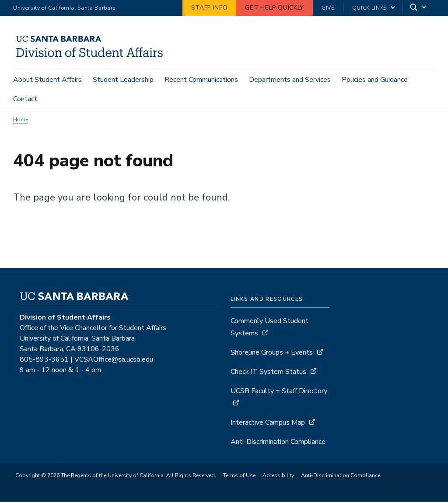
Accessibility (278, 477)
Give (328, 8)
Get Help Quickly (275, 8)
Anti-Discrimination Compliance (278, 443)
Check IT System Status (268, 373)
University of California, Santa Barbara (65, 8)
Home (21, 121)
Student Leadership (123, 80)
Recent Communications (201, 80)
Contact (25, 99)
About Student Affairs (47, 80)
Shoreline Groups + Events (272, 354)
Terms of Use (239, 477)
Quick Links (369, 8)
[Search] (419, 8)
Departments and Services (290, 80)
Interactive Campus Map (268, 424)
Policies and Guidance (375, 80)
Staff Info (210, 8)
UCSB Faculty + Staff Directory (279, 392)
